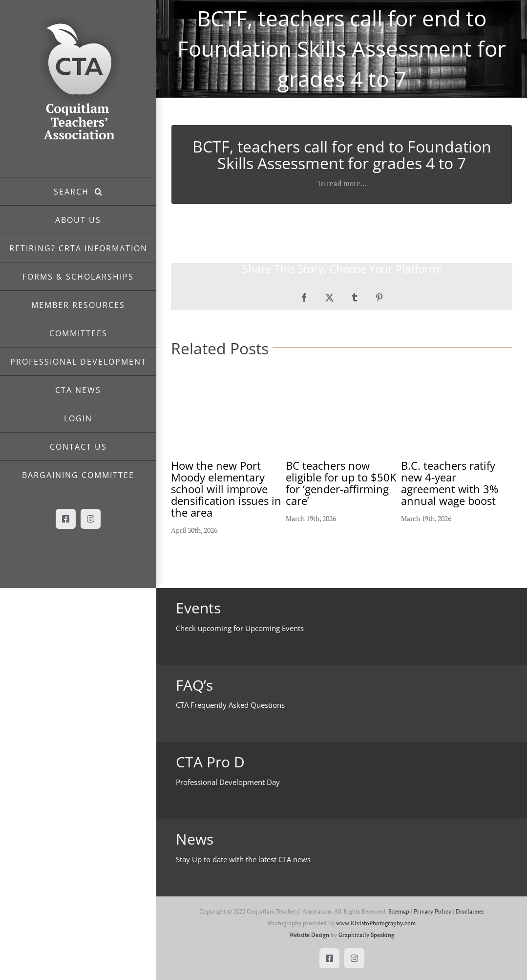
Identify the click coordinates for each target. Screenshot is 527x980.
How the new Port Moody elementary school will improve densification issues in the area (226, 489)
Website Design (309, 935)
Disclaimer (470, 911)
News (195, 839)
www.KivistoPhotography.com (376, 923)
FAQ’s (194, 685)
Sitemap (399, 911)
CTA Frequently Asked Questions (230, 705)
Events (198, 608)
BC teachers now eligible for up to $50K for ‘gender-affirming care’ (341, 483)
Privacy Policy (432, 911)
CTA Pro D (210, 762)
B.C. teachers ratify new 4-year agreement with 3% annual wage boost (450, 483)
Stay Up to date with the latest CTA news (243, 859)
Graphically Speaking (366, 935)
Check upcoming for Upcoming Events (240, 628)
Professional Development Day (228, 782)
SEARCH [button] (74, 192)
